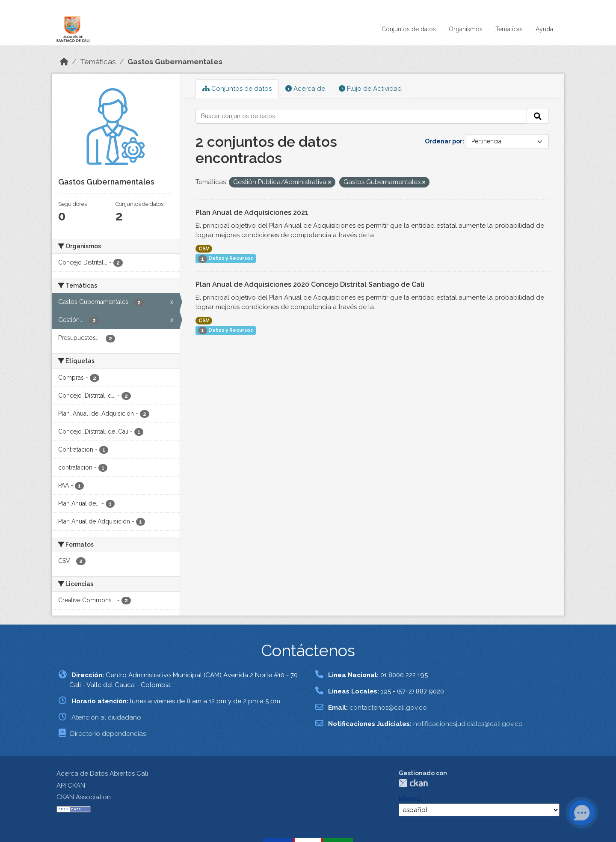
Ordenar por (444, 141)
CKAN (413, 783)
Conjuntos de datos (409, 29)
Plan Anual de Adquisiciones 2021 (252, 213)
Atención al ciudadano (106, 717)
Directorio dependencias (108, 734)
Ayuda (544, 29)
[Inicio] (64, 62)
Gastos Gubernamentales (175, 62)
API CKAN (71, 785)
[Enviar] (538, 116)
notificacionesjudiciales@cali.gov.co (468, 724)
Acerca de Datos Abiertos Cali (102, 774)
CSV (204, 249)
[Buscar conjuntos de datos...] (361, 116)
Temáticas (509, 29)
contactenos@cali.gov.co (388, 708)
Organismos (466, 29)
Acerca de (305, 89)
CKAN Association (84, 797)
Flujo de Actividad (370, 89)
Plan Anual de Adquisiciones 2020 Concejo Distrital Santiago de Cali (310, 284)
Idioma (409, 799)
